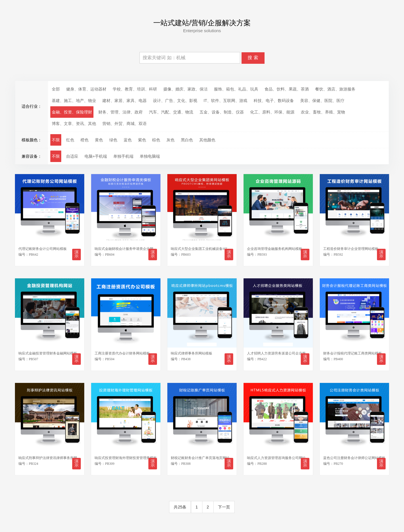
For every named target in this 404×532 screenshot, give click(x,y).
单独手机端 (123, 156)
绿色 (113, 140)
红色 (70, 140)
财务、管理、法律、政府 (120, 112)
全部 (56, 89)
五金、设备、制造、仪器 (222, 112)
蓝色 (128, 140)
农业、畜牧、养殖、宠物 (323, 112)
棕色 (156, 140)
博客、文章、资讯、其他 (74, 124)
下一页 (224, 505)
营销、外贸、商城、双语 (125, 124)
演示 (76, 254)
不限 (56, 140)
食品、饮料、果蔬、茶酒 (287, 89)
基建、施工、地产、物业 (74, 101)
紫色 (142, 140)
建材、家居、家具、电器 (125, 101)
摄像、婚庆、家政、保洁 (185, 89)
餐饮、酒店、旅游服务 (335, 89)
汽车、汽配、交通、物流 (171, 112)
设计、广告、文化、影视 (175, 101)
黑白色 (187, 140)
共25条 (180, 505)
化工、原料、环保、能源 (272, 112)
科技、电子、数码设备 (274, 101)
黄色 (99, 140)
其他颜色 (207, 140)
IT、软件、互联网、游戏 (225, 101)
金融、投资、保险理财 (72, 112)
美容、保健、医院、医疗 (322, 101)
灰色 (171, 140)
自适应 (72, 156)
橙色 (85, 140)
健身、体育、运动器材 (86, 89)
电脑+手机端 (96, 156)
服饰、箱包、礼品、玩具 (236, 89)
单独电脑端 (150, 156)
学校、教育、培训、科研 (135, 89)
